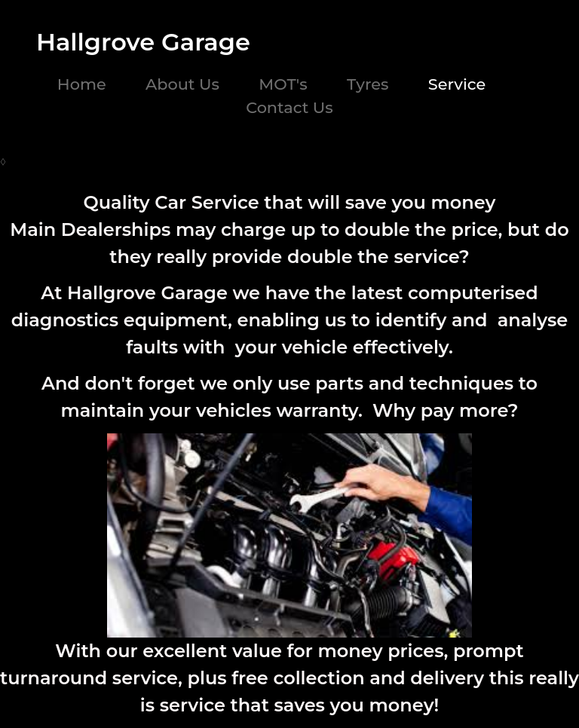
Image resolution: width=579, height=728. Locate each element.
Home (82, 84)
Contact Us (289, 107)
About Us (182, 84)
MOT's (283, 84)
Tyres (368, 84)
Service (457, 84)
